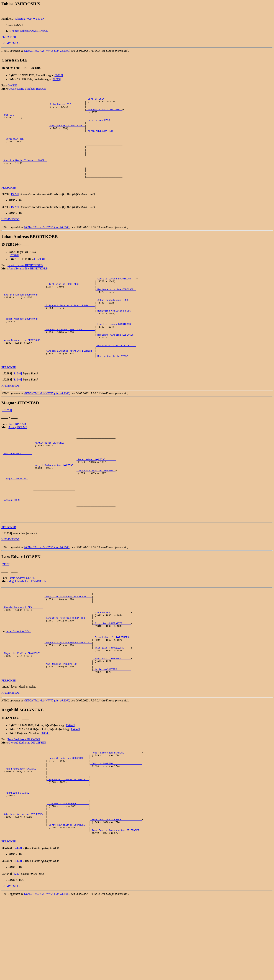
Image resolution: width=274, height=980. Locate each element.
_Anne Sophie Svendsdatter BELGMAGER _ (116, 911)
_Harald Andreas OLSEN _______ (23, 660)
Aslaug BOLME (18, 460)
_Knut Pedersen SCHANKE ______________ (116, 898)
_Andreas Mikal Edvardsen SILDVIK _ (68, 701)
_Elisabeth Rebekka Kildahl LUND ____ (70, 328)
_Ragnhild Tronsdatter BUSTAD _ (68, 850)
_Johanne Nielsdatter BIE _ (104, 112)
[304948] (45, 798)
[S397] (15, 211)
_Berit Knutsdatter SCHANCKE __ (68, 904)
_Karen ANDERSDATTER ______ (104, 138)
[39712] (58, 75)
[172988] (39, 276)
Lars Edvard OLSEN (18, 688)
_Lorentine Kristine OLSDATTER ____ (68, 672)
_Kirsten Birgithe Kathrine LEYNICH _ (70, 382)
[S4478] (17, 929)
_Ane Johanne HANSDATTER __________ (68, 727)
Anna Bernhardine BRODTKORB (28, 285)
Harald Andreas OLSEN (21, 627)
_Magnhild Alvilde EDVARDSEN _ (23, 714)
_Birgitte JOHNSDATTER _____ (112, 679)
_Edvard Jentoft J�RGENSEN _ (113, 695)
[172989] (14, 272)
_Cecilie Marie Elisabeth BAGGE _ (25, 173)
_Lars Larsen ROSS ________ (104, 125)
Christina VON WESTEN (30, 19)
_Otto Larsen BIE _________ (67, 106)
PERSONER (9, 37)
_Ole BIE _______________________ (25, 119)
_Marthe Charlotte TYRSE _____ (116, 389)
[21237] (6, 613)
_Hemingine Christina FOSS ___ (116, 334)
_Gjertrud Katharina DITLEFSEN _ (24, 892)
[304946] (70, 790)
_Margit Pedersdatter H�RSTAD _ (55, 503)
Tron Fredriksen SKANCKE (24, 804)
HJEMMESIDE (10, 43)
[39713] (56, 79)
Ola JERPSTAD (17, 457)
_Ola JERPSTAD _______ (17, 490)
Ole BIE (12, 85)
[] (6, 211)
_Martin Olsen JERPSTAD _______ (54, 477)
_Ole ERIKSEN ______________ (112, 666)
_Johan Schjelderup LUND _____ (116, 321)
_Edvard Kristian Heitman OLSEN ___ (68, 647)
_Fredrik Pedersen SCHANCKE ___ (68, 824)
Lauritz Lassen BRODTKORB (25, 282)
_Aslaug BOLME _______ (17, 545)
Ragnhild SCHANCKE (18, 866)
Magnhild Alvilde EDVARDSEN (27, 630)
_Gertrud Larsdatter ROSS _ (67, 131)
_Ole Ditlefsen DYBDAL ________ (68, 879)
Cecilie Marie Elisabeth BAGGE (27, 89)
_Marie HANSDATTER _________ (112, 733)
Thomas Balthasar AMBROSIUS (29, 31)
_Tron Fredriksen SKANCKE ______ (24, 837)
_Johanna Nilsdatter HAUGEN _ (96, 510)
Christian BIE (15, 147)
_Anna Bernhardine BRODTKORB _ (23, 369)
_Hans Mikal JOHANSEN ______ (112, 721)
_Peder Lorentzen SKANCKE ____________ (116, 818)
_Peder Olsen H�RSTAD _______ (97, 497)
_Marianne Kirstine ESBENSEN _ (116, 308)
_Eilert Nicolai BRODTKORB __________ (70, 302)
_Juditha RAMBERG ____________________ (116, 831)
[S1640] (17, 407)
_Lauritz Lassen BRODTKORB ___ (116, 296)
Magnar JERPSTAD (17, 519)
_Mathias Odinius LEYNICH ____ (116, 376)
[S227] (17, 955)
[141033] (7, 443)
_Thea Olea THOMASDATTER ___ (112, 708)
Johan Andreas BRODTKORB (22, 344)
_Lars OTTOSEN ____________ (104, 99)
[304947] (75, 794)
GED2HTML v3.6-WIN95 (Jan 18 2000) (47, 51)
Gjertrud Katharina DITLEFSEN (27, 807)
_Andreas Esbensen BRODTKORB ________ (70, 357)
